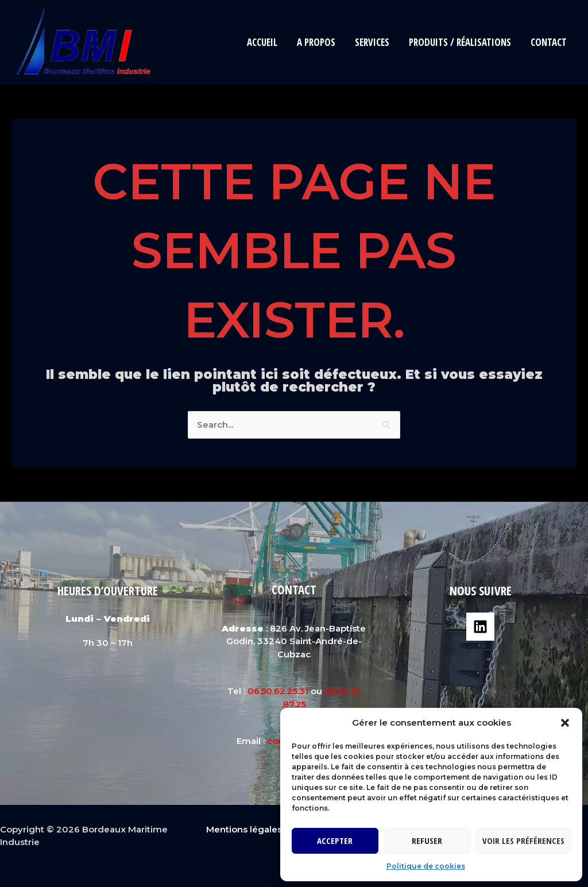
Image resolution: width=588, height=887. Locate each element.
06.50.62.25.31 (278, 691)
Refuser (427, 840)
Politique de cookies (426, 866)
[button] (565, 723)
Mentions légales (244, 829)
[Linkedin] (480, 627)
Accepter (335, 840)
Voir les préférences (523, 840)
